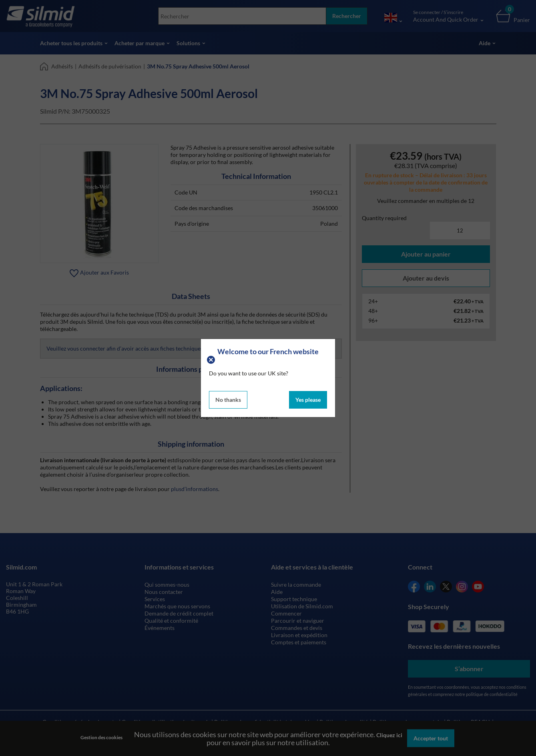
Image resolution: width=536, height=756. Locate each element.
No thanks (228, 400)
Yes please (308, 400)
